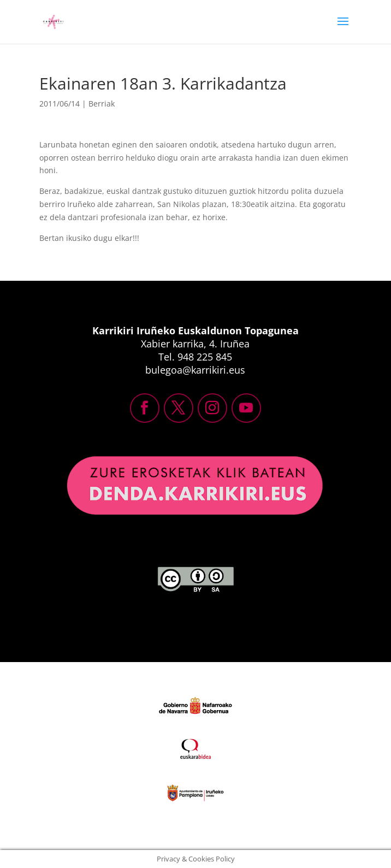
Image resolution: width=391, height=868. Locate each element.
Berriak (102, 104)
